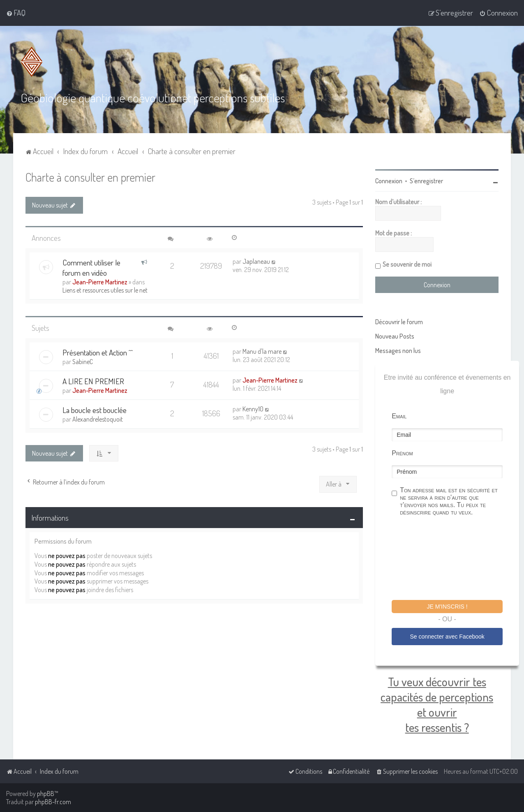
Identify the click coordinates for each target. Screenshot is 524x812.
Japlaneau (256, 261)
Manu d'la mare (262, 351)
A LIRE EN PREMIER (93, 381)
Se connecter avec (447, 637)
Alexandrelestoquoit (98, 419)
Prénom (402, 453)
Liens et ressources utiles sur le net (105, 290)
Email (399, 416)
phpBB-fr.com (53, 802)
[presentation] (454, 559)
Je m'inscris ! (447, 607)
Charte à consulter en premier (90, 177)
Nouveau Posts (395, 336)
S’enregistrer (426, 181)
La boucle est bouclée (95, 410)
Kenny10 (253, 409)
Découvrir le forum (399, 322)
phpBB (46, 794)
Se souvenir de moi (407, 264)
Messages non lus (398, 351)
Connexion (389, 181)
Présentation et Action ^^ (98, 352)
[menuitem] (16, 13)
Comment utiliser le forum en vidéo (91, 268)
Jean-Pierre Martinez (100, 282)
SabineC (83, 362)
